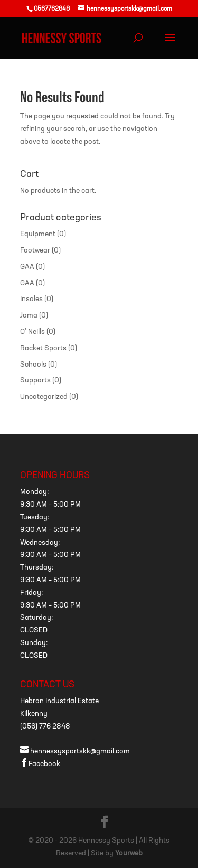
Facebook (40, 764)
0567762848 (52, 9)
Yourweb (129, 853)
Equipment (38, 234)
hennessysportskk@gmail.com (75, 752)
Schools (33, 365)
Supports (35, 381)
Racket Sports (43, 348)
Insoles (31, 299)
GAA (27, 267)
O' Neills (32, 332)
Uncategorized (44, 397)
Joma (29, 316)
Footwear (35, 251)
